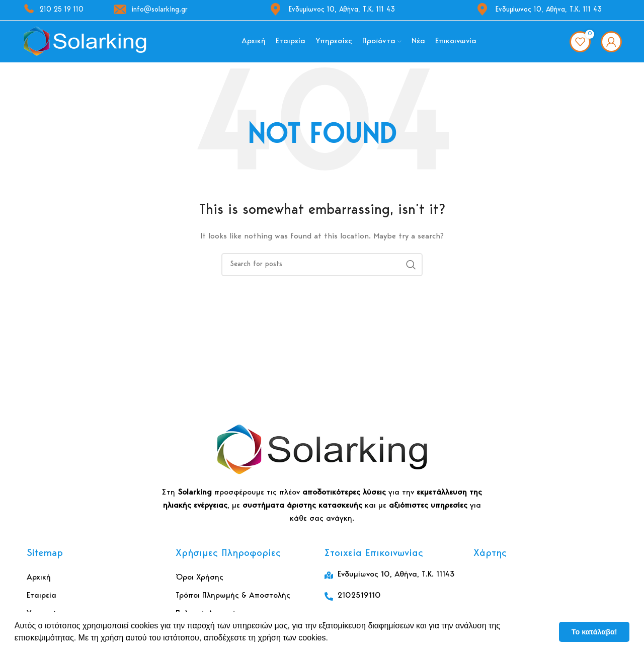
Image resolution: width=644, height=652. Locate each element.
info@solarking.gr (151, 10)
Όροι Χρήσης (199, 581)
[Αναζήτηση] (322, 268)
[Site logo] (85, 43)
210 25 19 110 (53, 10)
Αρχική (39, 581)
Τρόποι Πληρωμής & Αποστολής (233, 599)
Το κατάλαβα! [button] (594, 632)
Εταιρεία (42, 599)
